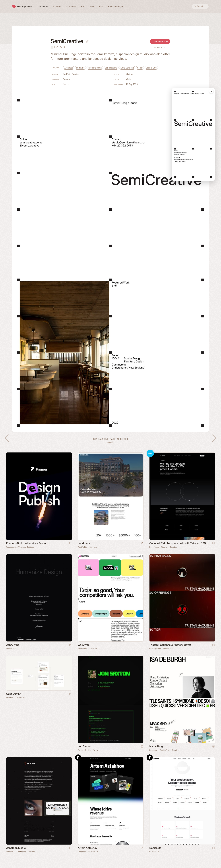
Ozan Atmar (13, 694)
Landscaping (111, 68)
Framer (78, 757)
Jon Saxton (85, 746)
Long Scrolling (127, 68)
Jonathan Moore (16, 848)
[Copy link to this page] (87, 42)
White (129, 79)
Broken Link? (160, 47)
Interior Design (95, 68)
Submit (110, 442)
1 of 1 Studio (60, 47)
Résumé (164, 547)
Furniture (80, 68)
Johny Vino (13, 645)
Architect (69, 68)
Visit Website (160, 41)
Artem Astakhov (88, 848)
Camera (67, 79)
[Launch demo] (213, 543)
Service (75, 74)
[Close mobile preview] (211, 91)
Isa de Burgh (157, 746)
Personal (10, 698)
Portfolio (67, 74)
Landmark (84, 543)
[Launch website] (142, 543)
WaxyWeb (84, 645)
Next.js (66, 84)
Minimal (130, 74)
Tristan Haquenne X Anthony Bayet (170, 645)
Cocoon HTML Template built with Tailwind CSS (177, 543)
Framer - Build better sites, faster (26, 543)
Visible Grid (151, 68)
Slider (140, 68)
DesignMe (155, 848)
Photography (155, 649)
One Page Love (24, 7)
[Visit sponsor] (70, 543)
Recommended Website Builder (20, 547)
